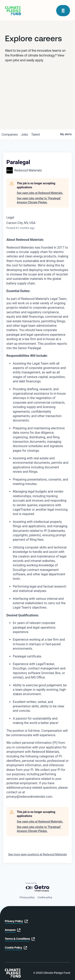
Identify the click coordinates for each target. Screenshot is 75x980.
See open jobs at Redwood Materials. (40, 193)
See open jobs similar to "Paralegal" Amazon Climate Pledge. (39, 200)
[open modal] (63, 11)
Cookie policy (45, 897)
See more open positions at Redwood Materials (37, 854)
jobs (24, 135)
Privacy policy (27, 897)
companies (10, 135)
